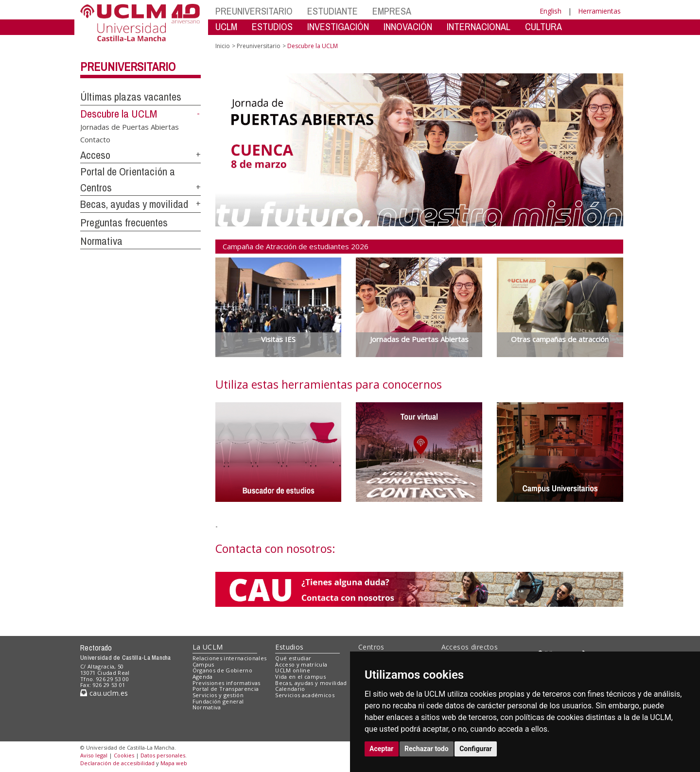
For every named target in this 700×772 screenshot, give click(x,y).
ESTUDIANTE (332, 11)
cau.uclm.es (104, 693)
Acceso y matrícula (301, 664)
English (551, 11)
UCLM (226, 26)
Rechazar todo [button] (427, 749)
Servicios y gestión (218, 695)
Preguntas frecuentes (124, 223)
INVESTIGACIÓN (338, 26)
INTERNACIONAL (479, 26)
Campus (203, 664)
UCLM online (293, 670)
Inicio (223, 46)
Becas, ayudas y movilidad (134, 204)
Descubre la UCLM (119, 114)
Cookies (124, 755)
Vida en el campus (300, 677)
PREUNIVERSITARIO (254, 11)
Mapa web (174, 763)
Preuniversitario (128, 67)
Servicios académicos (305, 695)
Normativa (101, 241)
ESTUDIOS (272, 26)
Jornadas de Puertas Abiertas (130, 127)
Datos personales (163, 755)
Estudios (289, 647)
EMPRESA (392, 11)
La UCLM (208, 647)
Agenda (203, 677)
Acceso (95, 155)
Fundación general (218, 701)
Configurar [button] (476, 749)
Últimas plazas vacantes (131, 97)
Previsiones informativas (227, 683)
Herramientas (599, 11)
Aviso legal (94, 755)
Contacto (95, 139)
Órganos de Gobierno (222, 670)
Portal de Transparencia (226, 689)
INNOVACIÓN (408, 26)
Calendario (290, 689)
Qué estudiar (293, 658)
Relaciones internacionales (230, 658)
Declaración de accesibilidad (117, 763)
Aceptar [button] (382, 749)
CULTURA (543, 26)
